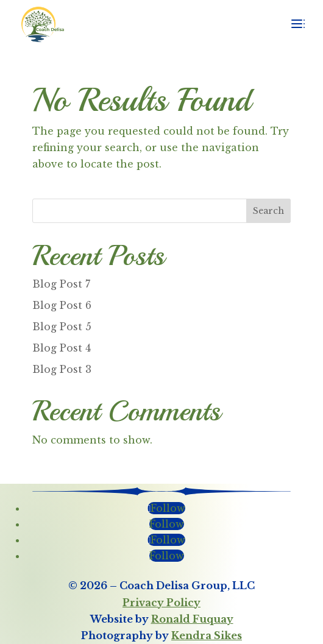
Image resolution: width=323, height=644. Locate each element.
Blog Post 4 (62, 348)
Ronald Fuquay (192, 619)
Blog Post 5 (62, 327)
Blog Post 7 (61, 284)
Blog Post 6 (62, 305)
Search (268, 211)
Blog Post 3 (62, 369)
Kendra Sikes (207, 635)
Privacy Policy (161, 603)
